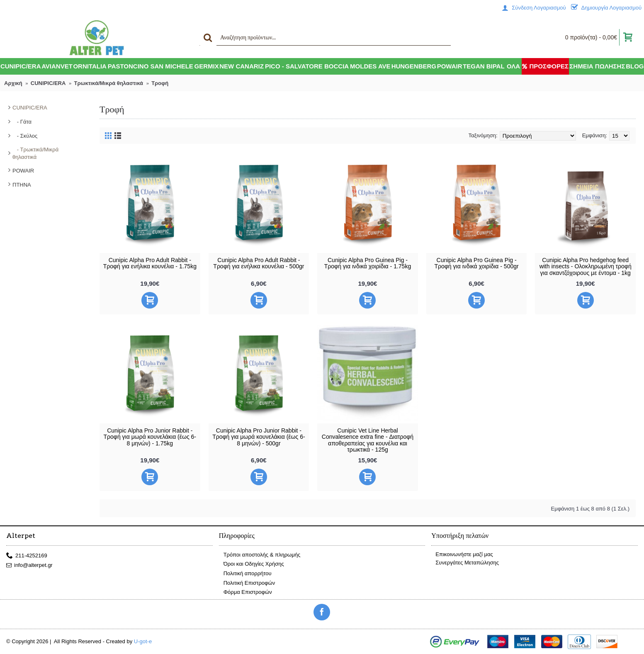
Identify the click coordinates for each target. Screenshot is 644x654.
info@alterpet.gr (29, 565)
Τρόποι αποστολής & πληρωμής (260, 555)
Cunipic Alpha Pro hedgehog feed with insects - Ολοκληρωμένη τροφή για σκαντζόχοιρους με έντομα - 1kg (586, 266)
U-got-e (143, 641)
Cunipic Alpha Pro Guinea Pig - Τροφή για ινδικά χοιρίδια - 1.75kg (368, 263)
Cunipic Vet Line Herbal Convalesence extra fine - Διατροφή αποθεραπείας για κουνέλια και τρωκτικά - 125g (368, 440)
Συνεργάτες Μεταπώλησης (465, 563)
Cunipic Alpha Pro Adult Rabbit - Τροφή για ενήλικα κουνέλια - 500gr (259, 263)
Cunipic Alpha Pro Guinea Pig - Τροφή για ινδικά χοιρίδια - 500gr (476, 263)
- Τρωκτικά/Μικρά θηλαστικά (35, 153)
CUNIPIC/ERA (30, 108)
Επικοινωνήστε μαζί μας (462, 554)
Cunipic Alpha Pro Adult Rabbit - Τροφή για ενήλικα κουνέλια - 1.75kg (150, 263)
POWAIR (23, 171)
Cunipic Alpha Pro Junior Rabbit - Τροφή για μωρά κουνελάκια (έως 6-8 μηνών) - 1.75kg (150, 437)
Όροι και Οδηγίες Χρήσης (252, 564)
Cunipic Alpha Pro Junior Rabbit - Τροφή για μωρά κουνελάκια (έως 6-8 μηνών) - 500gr (259, 437)
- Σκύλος (25, 136)
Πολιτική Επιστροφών (247, 583)
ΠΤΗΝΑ (22, 185)
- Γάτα (22, 122)
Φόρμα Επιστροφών (245, 592)
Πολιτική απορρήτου (245, 574)
